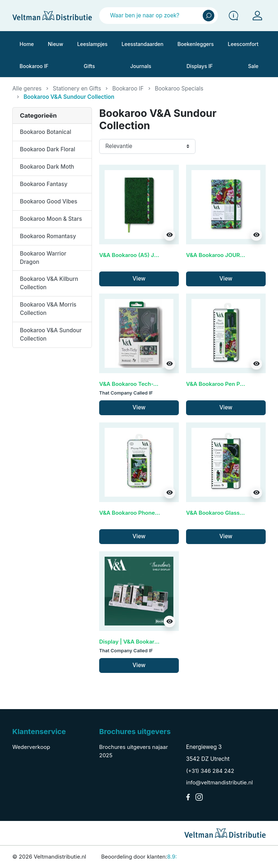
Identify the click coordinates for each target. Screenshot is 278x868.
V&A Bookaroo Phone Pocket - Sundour (151, 513)
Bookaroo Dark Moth (47, 167)
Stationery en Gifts (77, 89)
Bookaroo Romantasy (48, 236)
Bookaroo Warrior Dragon (43, 258)
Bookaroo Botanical (45, 132)
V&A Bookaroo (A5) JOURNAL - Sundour (152, 255)
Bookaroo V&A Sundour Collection (51, 334)
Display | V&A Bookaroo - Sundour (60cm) (154, 642)
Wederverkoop (31, 747)
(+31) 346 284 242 (210, 771)
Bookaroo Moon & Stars (51, 219)
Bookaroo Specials (179, 89)
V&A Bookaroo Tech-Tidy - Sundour (146, 384)
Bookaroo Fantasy (44, 184)
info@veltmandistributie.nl (219, 782)
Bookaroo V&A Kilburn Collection (49, 283)
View (139, 279)
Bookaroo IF (128, 89)
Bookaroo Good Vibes (49, 201)
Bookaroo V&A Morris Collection (48, 309)
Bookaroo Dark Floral (48, 149)
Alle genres (27, 89)
